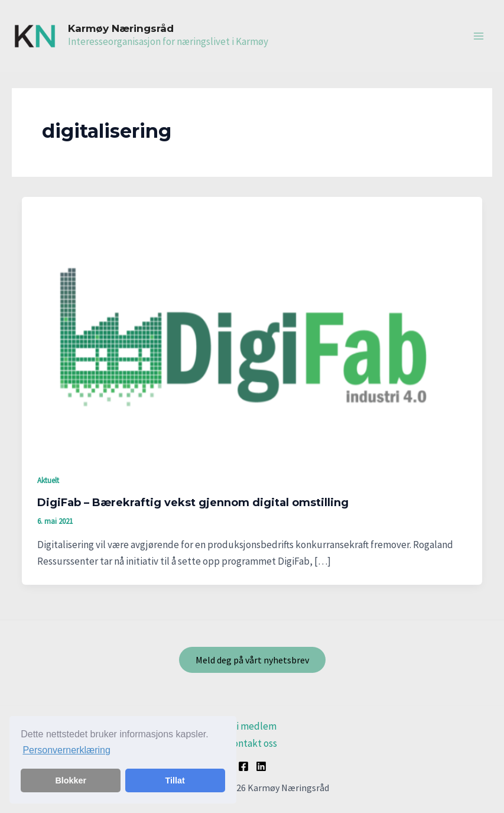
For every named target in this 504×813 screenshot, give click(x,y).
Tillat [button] (175, 780)
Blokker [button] (71, 780)
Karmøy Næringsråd (121, 28)
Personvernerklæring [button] (66, 750)
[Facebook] (243, 766)
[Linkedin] (261, 766)
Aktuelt (48, 480)
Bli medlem (252, 726)
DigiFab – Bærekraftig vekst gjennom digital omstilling (193, 503)
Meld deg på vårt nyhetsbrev (252, 660)
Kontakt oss (252, 743)
